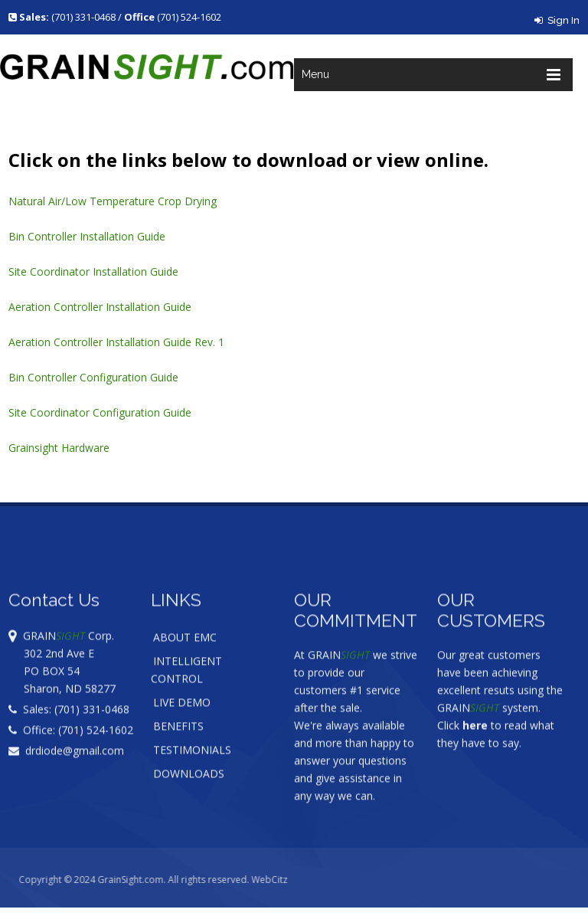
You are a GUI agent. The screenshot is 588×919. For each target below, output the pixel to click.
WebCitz (289, 880)
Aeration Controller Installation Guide (100, 307)
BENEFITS (178, 746)
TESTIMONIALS (192, 770)
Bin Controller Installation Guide (87, 236)
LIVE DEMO (182, 723)
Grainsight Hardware (59, 448)
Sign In (557, 20)
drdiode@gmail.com (66, 771)
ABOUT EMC (185, 657)
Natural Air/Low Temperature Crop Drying (113, 201)
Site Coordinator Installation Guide (93, 271)
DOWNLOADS (189, 794)
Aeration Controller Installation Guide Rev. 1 (116, 342)
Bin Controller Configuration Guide (93, 377)
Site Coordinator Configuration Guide (100, 412)
